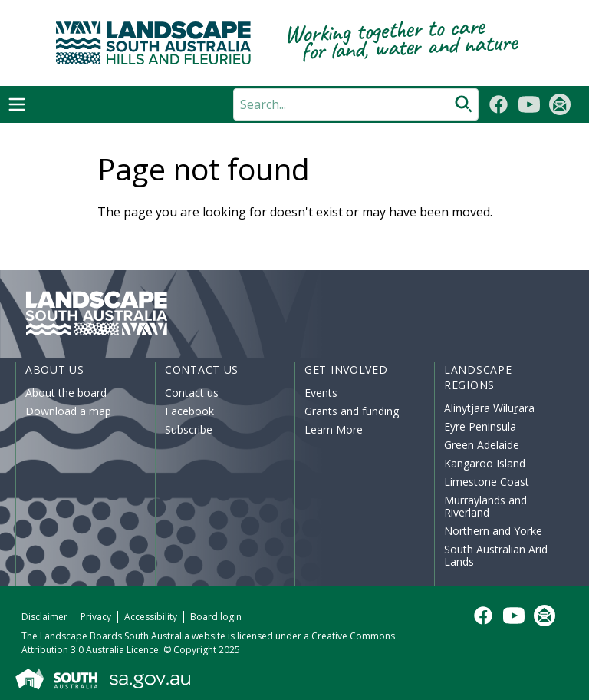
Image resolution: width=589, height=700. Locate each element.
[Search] (356, 104)
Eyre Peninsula (480, 426)
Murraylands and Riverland (485, 506)
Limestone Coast (487, 482)
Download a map (68, 411)
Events (321, 393)
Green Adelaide (482, 445)
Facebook (189, 411)
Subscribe (189, 429)
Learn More (334, 429)
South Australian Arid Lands (496, 555)
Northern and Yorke (493, 531)
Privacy (96, 617)
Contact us (192, 393)
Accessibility (151, 617)
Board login (216, 617)
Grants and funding (352, 411)
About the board (66, 393)
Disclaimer (44, 617)
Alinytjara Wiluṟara (489, 408)
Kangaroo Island (485, 463)
